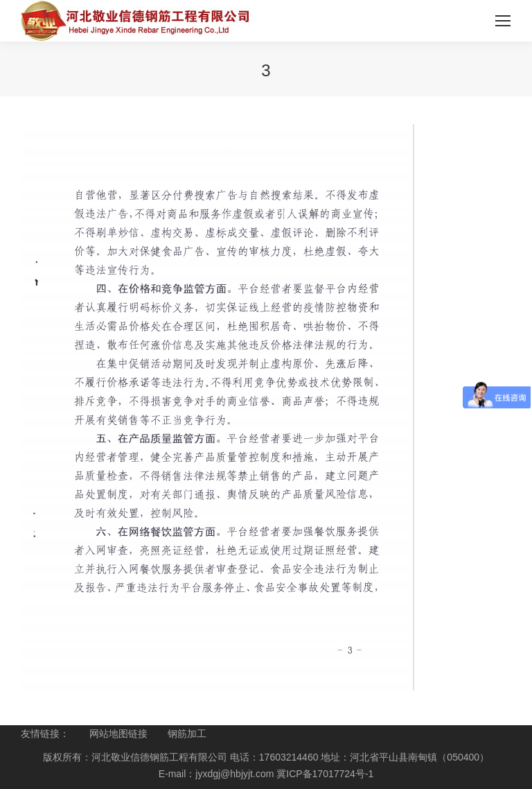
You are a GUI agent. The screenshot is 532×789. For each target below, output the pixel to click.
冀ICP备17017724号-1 (325, 774)
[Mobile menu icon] (503, 21)
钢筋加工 (187, 734)
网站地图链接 (118, 734)
